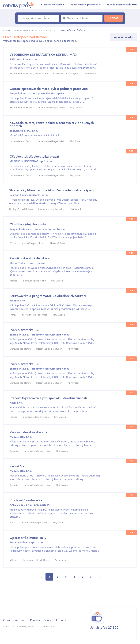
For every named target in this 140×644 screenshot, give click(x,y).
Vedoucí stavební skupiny (28, 432)
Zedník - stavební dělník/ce (30, 258)
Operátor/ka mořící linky (28, 538)
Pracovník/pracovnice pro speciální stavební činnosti (48, 398)
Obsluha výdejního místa (28, 224)
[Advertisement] (61, 594)
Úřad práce (20, 620)
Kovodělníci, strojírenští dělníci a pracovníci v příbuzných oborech (52, 124)
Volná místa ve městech (24, 30)
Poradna (35, 620)
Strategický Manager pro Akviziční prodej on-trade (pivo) (52, 190)
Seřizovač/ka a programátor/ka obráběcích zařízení (48, 296)
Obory (47, 620)
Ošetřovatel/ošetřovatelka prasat (34, 157)
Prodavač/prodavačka (26, 500)
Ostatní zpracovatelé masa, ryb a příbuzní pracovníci (49, 89)
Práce (6, 30)
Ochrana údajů (48, 627)
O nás (6, 620)
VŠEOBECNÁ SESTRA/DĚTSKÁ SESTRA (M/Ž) (43, 55)
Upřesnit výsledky (123, 37)
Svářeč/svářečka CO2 (25, 330)
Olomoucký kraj (47, 30)
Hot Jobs (60, 620)
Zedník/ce (17, 466)
